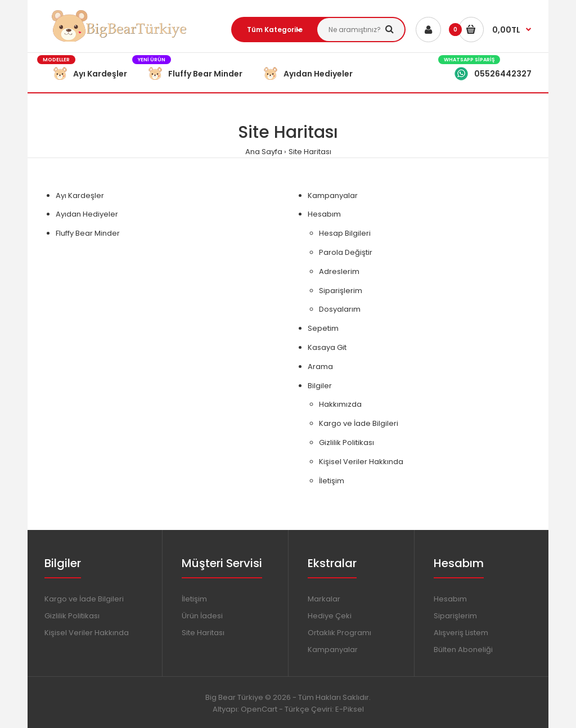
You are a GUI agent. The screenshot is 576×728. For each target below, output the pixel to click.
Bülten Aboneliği (463, 650)
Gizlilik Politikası (346, 442)
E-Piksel (350, 709)
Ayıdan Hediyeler (87, 214)
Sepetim (323, 328)
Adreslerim (339, 271)
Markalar (324, 599)
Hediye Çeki (330, 616)
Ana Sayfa (264, 152)
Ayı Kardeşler (80, 196)
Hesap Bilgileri (345, 233)
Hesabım (324, 214)
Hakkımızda (340, 404)
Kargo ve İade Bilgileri (359, 423)
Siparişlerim (341, 291)
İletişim (332, 481)
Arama (320, 367)
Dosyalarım (340, 309)
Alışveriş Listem (461, 633)
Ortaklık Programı (339, 633)
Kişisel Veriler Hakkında (361, 462)
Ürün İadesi (202, 616)
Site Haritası (310, 152)
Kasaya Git (327, 347)
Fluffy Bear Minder (88, 233)
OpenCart (259, 709)
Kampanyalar (333, 196)
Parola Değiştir (346, 252)
